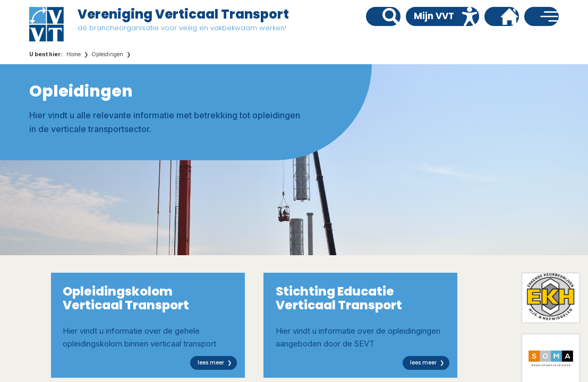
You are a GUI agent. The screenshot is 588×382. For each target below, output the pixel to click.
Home (74, 54)
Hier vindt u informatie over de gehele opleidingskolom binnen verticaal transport (150, 326)
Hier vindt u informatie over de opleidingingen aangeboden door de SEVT (363, 326)
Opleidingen (107, 54)
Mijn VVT (434, 16)
